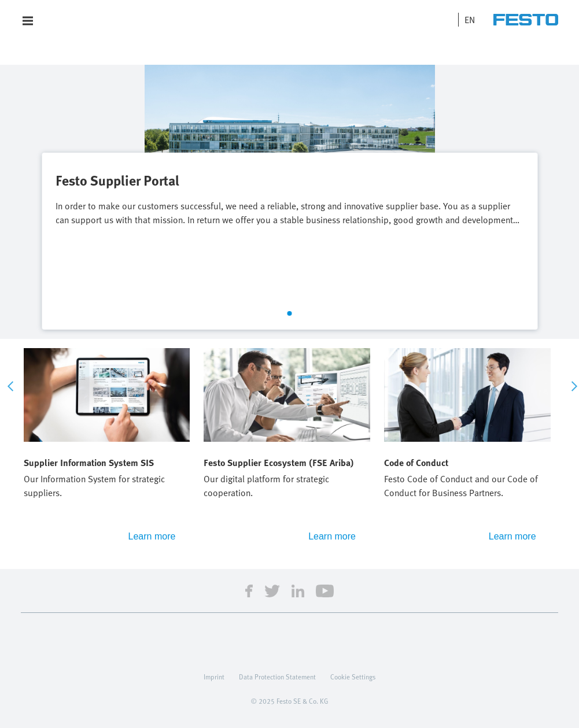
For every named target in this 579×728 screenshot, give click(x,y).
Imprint (214, 677)
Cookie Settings (353, 677)
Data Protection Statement (277, 677)
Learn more (152, 536)
